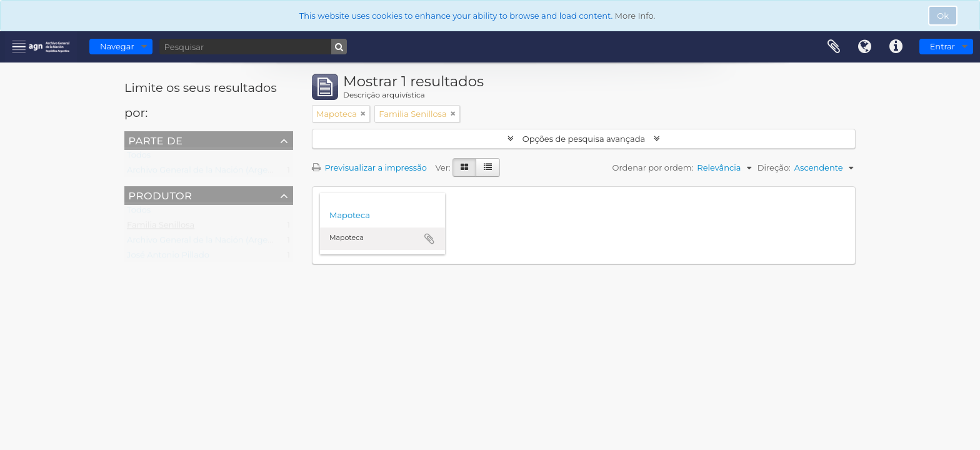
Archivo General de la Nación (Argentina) (209, 172)
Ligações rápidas (896, 47)
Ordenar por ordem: (653, 167)
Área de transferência (834, 47)
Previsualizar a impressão (369, 167)
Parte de (155, 140)
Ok (943, 16)
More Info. (635, 16)
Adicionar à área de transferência (429, 239)
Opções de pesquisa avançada (583, 139)
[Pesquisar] (253, 47)
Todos (139, 157)
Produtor (160, 195)
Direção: (774, 167)
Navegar (117, 46)
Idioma (865, 47)
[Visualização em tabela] (488, 167)
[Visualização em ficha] (464, 167)
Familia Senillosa (161, 227)
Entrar (942, 46)
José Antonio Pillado (168, 257)
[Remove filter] (363, 114)
